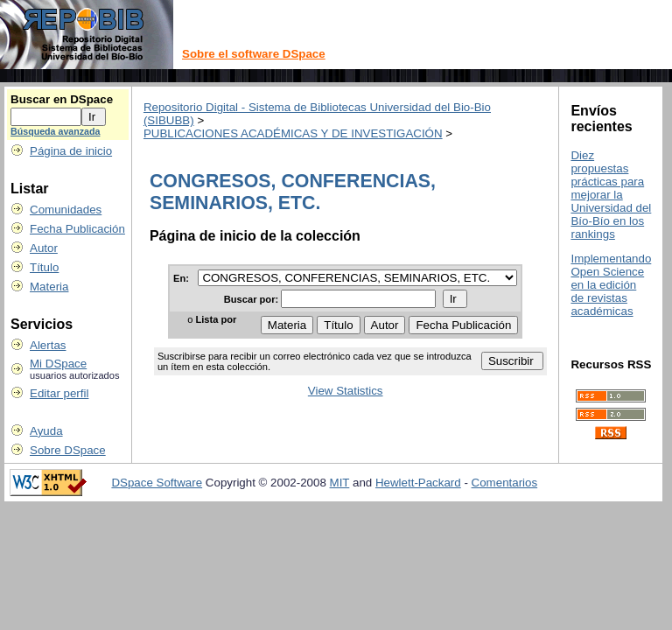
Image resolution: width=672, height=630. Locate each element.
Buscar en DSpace (62, 99)
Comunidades (66, 210)
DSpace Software (157, 483)
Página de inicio (71, 151)
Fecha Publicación (77, 229)
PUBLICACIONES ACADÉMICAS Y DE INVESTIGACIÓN (293, 133)
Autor (44, 248)
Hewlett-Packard (418, 483)
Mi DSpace (58, 364)
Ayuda (46, 431)
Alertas (48, 345)
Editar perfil (59, 393)
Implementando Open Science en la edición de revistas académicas (611, 285)
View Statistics (346, 391)
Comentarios (505, 483)
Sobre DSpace (68, 450)
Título (44, 267)
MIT (340, 483)
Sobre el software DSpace (254, 54)
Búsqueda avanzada (55, 131)
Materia (49, 287)
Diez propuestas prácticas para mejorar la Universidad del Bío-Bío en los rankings (611, 195)
